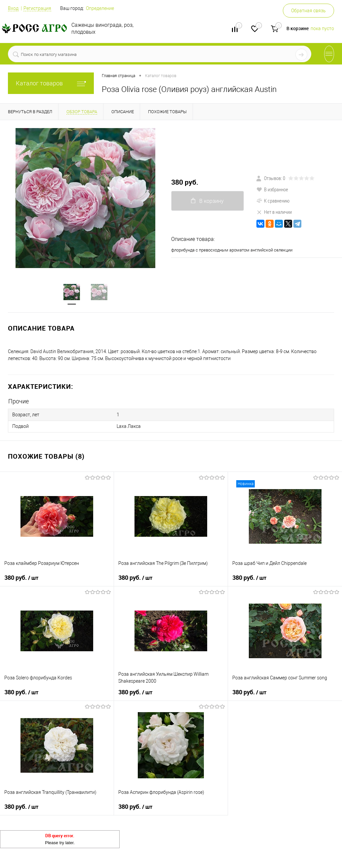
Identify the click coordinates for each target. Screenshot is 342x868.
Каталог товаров (51, 83)
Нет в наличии (274, 212)
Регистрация (37, 8)
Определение (100, 8)
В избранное (272, 189)
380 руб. (185, 182)
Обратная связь (308, 11)
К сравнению (273, 201)
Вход (13, 8)
